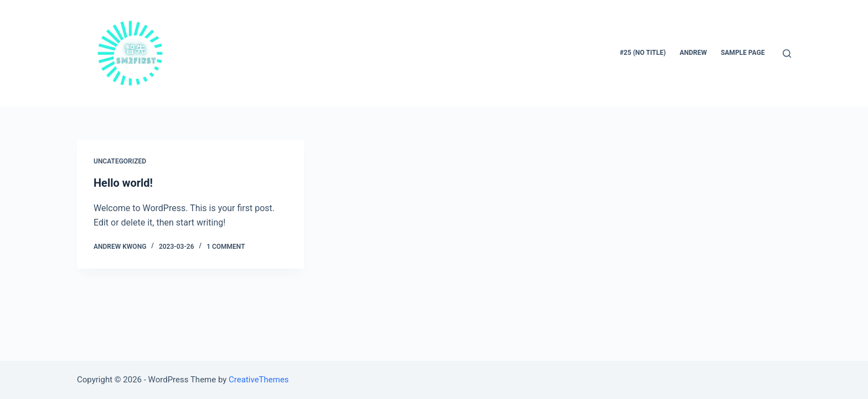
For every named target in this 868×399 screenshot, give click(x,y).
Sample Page (743, 53)
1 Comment (226, 247)
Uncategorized (120, 161)
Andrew (693, 53)
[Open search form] (787, 53)
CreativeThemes (259, 380)
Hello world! (123, 183)
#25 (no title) (643, 53)
